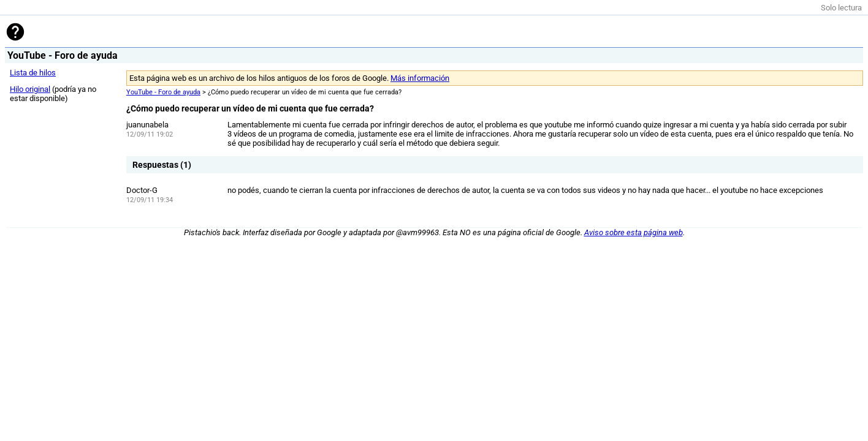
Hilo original (30, 89)
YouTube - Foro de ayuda (163, 92)
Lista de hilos (33, 73)
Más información (420, 78)
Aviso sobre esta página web (634, 232)
